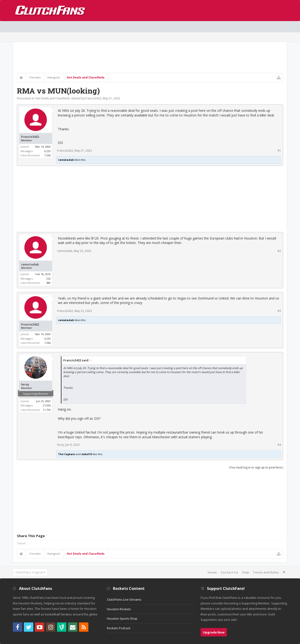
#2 (279, 251)
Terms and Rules (266, 572)
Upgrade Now (214, 632)
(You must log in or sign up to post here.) (256, 467)
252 (49, 279)
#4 (279, 445)
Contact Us (229, 572)
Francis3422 (93, 98)
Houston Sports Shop (122, 618)
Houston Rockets (119, 609)
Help (246, 572)
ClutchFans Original (29, 572)
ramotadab (66, 160)
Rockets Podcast (119, 628)
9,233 (47, 151)
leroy (25, 384)
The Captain (67, 454)
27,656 (47, 405)
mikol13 (87, 454)
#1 (279, 151)
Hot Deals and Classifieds (53, 98)
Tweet (21, 543)
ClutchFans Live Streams (124, 599)
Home (212, 572)
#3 (279, 311)
